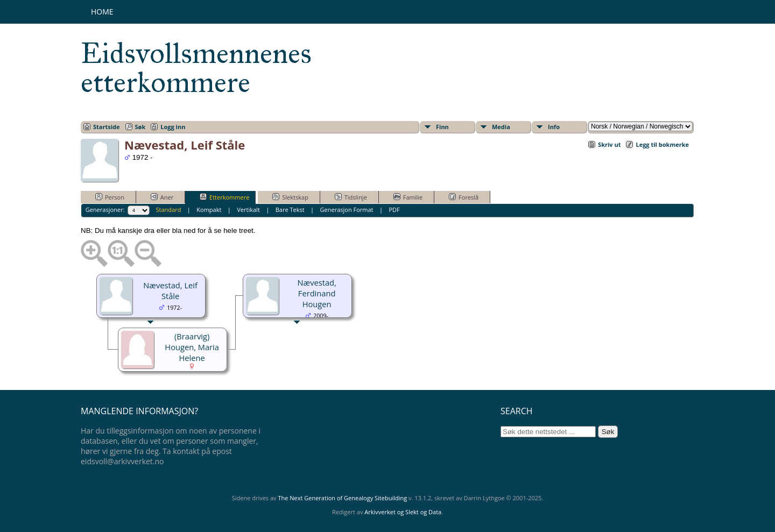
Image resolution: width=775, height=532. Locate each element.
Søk (140, 127)
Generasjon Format (347, 210)
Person (110, 197)
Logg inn (173, 127)
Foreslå (464, 197)
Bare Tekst (290, 210)
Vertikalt (248, 210)
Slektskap (290, 197)
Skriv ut (609, 144)
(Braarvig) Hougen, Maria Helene (192, 347)
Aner (162, 197)
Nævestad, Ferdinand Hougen (316, 293)
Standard (169, 210)
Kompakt (209, 210)
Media (501, 127)
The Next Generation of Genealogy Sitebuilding (342, 498)
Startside (107, 127)
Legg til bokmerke (662, 144)
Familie (408, 197)
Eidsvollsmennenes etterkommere (196, 68)
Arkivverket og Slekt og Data (403, 512)
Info (554, 127)
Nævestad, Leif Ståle (170, 290)
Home (102, 12)
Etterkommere (224, 197)
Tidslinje (351, 197)
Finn (442, 127)
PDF (394, 210)
